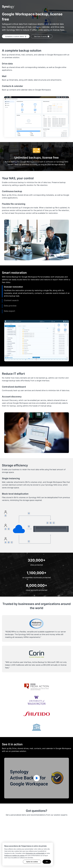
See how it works (42, 36)
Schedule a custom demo (16, 36)
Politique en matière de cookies (14, 855)
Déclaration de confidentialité (35, 853)
